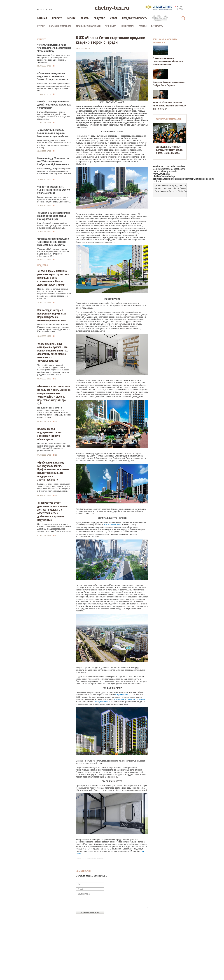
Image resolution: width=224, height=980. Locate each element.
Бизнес (71, 18)
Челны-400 (111, 26)
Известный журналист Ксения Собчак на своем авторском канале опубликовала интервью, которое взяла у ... (54, 144)
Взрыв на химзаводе (60, 26)
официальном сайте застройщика (129, 699)
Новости (57, 18)
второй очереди (123, 695)
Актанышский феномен (88, 26)
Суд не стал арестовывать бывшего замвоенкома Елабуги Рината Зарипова (54, 190)
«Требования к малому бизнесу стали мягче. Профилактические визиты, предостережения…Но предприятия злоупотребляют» (54, 471)
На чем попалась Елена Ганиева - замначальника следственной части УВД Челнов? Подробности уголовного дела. (54, 447)
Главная (42, 18)
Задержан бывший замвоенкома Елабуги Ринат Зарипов (169, 83)
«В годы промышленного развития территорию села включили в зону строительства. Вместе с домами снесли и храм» (53, 278)
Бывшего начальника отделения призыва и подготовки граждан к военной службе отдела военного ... (54, 199)
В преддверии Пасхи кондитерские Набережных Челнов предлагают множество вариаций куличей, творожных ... (54, 59)
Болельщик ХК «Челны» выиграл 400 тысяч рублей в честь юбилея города (169, 150)
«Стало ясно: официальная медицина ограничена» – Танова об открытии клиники (53, 76)
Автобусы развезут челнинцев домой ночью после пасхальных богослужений (54, 105)
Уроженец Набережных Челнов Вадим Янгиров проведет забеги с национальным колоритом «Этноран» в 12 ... (53, 253)
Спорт (114, 18)
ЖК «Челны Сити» (113, 525)
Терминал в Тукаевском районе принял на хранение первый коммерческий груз (54, 216)
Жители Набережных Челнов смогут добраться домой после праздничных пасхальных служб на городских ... (54, 115)
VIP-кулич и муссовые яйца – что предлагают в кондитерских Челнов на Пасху (54, 48)
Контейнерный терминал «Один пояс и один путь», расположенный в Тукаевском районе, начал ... (54, 226)
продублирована (102, 702)
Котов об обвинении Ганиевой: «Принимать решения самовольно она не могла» (170, 106)
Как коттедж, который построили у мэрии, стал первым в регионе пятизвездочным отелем (52, 315)
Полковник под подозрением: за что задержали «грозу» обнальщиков (49, 434)
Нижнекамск (127, 26)
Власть (85, 18)
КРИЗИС (41, 26)
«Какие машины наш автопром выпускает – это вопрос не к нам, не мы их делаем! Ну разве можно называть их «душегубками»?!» (52, 352)
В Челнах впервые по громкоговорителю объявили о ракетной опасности (168, 61)
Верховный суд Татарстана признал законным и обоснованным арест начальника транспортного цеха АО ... (54, 172)
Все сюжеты (157, 26)
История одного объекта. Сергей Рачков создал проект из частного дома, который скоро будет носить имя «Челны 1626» (53, 328)
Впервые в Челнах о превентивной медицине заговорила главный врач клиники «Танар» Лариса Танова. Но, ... (54, 87)
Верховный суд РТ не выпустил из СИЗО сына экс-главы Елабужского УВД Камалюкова (53, 161)
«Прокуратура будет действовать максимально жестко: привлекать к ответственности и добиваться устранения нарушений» (53, 511)
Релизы (143, 26)
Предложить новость (134, 18)
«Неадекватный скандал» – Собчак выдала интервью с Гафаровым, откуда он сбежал (53, 133)
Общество (99, 18)
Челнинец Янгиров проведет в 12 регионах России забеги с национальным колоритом (53, 242)
